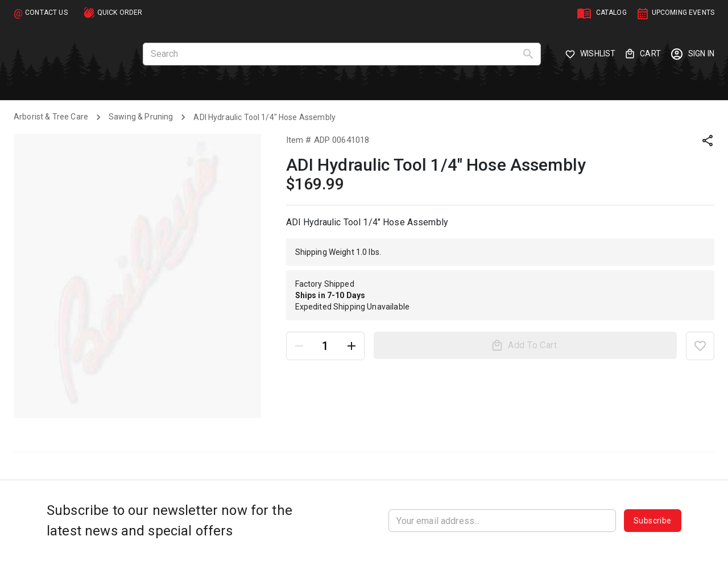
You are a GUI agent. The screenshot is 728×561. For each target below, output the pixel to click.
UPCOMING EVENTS (683, 13)
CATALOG (611, 13)
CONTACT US (46, 13)
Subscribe (653, 521)
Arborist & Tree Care (51, 117)
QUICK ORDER (120, 13)
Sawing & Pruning (141, 117)
